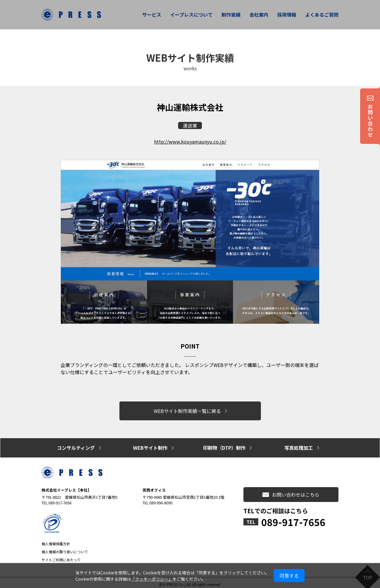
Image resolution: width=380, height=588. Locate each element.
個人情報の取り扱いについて (65, 548)
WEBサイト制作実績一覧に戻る (187, 410)
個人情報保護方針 (56, 540)
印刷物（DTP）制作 (224, 445)
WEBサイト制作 (150, 445)
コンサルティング (76, 445)
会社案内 (259, 15)
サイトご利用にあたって (61, 556)
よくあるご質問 (322, 15)
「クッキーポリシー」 (152, 579)
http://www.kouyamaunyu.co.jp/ (190, 142)
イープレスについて (191, 15)
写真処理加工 (299, 445)
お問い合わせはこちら (291, 491)
